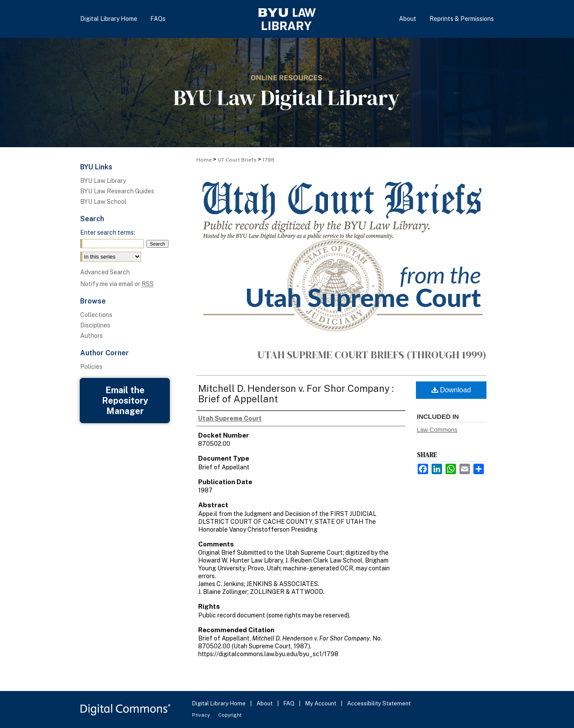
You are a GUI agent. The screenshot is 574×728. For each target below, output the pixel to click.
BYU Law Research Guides (117, 191)
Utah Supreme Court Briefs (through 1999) (372, 355)
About (265, 703)
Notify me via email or (117, 284)
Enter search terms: (108, 233)
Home (204, 160)
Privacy (202, 715)
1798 (268, 160)
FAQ (290, 703)
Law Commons (437, 430)
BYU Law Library (103, 181)
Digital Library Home (219, 703)
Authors (91, 336)
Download (451, 390)
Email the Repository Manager (125, 401)
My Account (321, 703)
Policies (91, 367)
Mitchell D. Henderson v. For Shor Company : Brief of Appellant (296, 394)
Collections (96, 315)
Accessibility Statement (379, 703)
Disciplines (95, 325)
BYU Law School (103, 202)
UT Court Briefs (237, 160)
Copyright (230, 715)
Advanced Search (105, 272)
